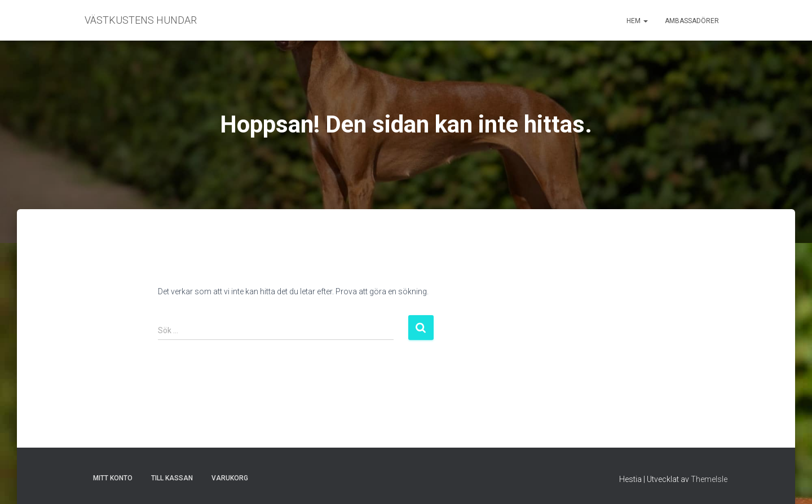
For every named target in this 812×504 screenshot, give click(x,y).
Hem (637, 21)
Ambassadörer (692, 21)
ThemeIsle (709, 479)
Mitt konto (113, 478)
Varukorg (230, 478)
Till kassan (172, 478)
